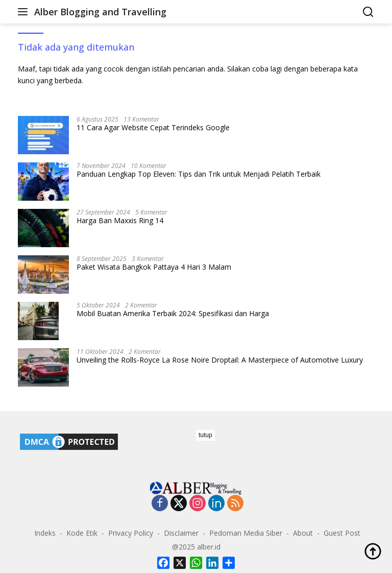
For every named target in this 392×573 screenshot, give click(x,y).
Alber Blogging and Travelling (100, 12)
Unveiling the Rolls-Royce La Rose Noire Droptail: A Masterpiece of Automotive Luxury (220, 360)
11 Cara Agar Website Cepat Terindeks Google (153, 128)
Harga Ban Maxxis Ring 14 (120, 221)
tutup (205, 435)
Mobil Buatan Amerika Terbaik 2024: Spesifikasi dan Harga (173, 314)
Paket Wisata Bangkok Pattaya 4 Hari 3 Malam (154, 267)
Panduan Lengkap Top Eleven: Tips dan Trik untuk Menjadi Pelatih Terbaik (199, 174)
